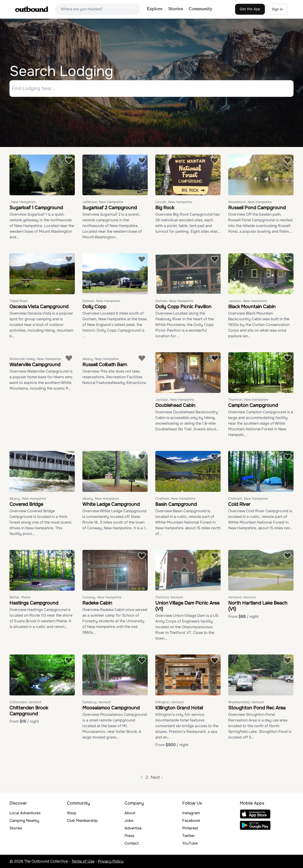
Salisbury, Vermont (97, 702)
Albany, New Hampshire (101, 359)
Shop (72, 813)
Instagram (191, 813)
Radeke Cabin (97, 603)
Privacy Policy (111, 861)
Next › (157, 777)
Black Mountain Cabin (252, 307)
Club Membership (82, 821)
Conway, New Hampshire (102, 597)
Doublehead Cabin (175, 406)
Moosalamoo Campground (111, 708)
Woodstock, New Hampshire (250, 202)
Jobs (129, 821)
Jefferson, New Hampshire (103, 202)
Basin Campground (176, 504)
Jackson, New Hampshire (248, 301)
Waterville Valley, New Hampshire (35, 359)
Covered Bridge (26, 504)
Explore (155, 9)
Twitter (189, 836)
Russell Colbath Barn (105, 365)
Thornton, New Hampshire (248, 400)
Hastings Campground (34, 603)
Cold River (239, 504)
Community (201, 9)
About (130, 813)
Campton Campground (253, 406)
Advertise (133, 828)
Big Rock (165, 208)
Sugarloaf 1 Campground (36, 208)
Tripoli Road (18, 301)
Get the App (250, 9)
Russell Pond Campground (257, 208)
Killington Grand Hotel (179, 708)
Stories (176, 9)
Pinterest (190, 828)
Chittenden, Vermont (25, 702)
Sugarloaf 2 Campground (110, 208)
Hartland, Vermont (242, 597)
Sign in (277, 9)
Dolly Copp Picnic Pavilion (183, 307)
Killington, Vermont (169, 702)
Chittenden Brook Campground (29, 711)
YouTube (190, 843)
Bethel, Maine (20, 597)
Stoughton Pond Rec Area (257, 708)
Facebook (191, 821)
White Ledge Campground (111, 504)
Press (129, 836)
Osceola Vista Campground (39, 307)
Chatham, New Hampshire (175, 499)
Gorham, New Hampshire (101, 301)
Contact (132, 843)
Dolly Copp (94, 307)
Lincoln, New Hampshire (174, 202)
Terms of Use (83, 861)
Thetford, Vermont (169, 597)
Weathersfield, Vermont (246, 702)
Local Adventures (25, 813)
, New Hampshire (22, 202)
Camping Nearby (24, 821)
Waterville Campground (35, 365)
